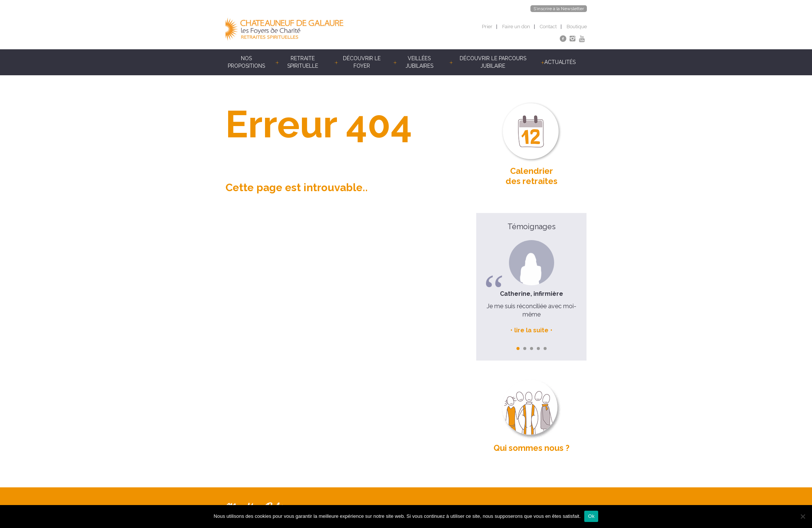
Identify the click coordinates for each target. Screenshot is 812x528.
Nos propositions (246, 62)
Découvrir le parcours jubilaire (493, 62)
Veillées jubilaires (419, 62)
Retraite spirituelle (303, 62)
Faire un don (516, 27)
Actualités (560, 62)
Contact (548, 27)
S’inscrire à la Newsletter (559, 9)
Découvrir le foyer (362, 62)
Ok (591, 516)
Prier (487, 27)
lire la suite (531, 330)
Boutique (577, 27)
